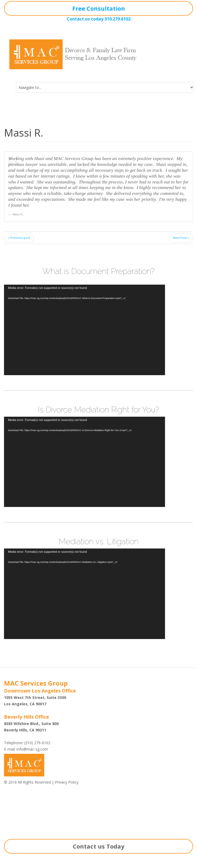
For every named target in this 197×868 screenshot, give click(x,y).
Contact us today (85, 19)
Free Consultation (99, 8)
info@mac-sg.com (32, 749)
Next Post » (181, 238)
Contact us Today (99, 846)
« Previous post (19, 238)
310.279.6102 (118, 19)
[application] (85, 330)
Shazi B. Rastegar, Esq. (28, 811)
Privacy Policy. (67, 782)
